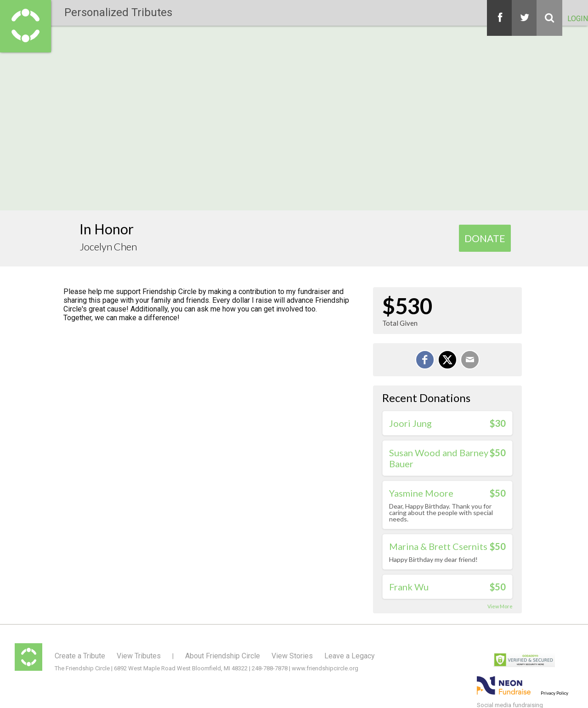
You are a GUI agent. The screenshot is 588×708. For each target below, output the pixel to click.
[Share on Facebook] (425, 360)
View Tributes (139, 656)
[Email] (470, 360)
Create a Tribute (80, 656)
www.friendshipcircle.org (325, 668)
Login (578, 19)
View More (500, 606)
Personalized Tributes (118, 12)
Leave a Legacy (350, 656)
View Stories (292, 656)
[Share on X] (447, 360)
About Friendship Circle (223, 656)
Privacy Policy (554, 693)
